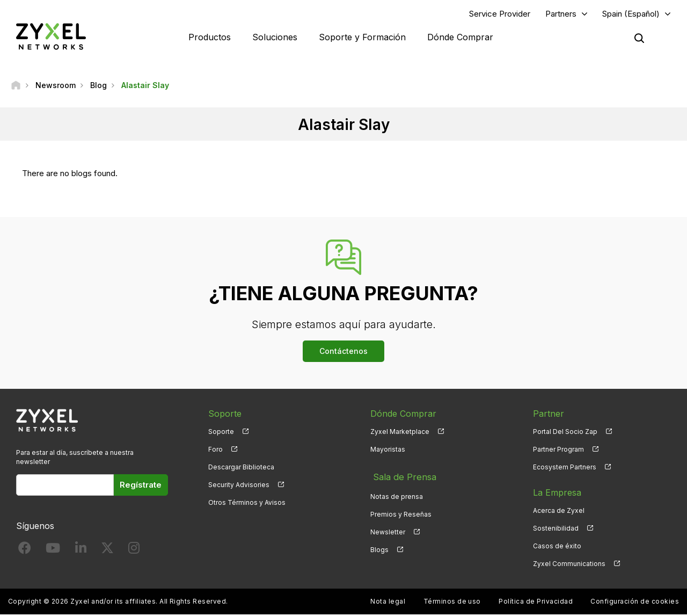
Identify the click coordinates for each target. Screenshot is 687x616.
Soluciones (275, 38)
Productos (210, 38)
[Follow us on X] (107, 551)
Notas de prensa (397, 494)
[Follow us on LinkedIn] (81, 551)
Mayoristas (388, 450)
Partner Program (558, 450)
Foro (215, 450)
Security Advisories (239, 486)
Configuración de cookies (635, 603)
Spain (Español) (631, 14)
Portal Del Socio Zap (565, 433)
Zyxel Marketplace (400, 433)
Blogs (379, 547)
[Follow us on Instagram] (134, 551)
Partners (561, 14)
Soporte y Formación (362, 38)
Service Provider (500, 14)
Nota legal (388, 603)
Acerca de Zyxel (559, 512)
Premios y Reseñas (401, 512)
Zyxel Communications (569, 565)
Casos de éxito (557, 547)
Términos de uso (452, 603)
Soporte (221, 433)
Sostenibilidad (556, 529)
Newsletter (388, 529)
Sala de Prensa (401, 476)
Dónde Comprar (460, 38)
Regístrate (141, 486)
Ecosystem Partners (565, 468)
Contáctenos (343, 352)
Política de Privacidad (536, 603)
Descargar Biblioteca (241, 468)
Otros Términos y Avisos (247, 503)
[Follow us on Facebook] (25, 551)
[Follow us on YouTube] (53, 551)
